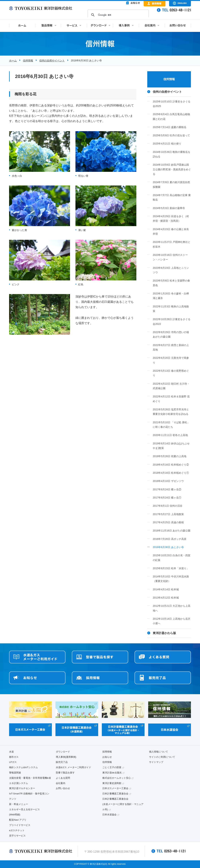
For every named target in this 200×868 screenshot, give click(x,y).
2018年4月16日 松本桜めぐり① (171, 473)
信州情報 (28, 60)
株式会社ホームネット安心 (117, 778)
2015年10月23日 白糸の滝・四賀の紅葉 (172, 558)
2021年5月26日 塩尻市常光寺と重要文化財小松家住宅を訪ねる (171, 412)
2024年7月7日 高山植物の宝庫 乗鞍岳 (172, 197)
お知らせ (107, 757)
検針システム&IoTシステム (23, 767)
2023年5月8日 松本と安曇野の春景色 (171, 283)
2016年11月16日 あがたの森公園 (172, 531)
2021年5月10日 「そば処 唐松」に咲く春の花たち (171, 425)
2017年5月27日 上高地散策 (168, 514)
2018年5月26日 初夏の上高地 (170, 456)
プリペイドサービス (20, 825)
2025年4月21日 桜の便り (167, 144)
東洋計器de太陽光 (112, 773)
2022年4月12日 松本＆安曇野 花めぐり (171, 399)
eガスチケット (17, 830)
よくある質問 (63, 778)
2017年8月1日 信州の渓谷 (168, 506)
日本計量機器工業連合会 (115, 794)
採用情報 (107, 752)
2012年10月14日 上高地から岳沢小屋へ (172, 621)
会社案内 (61, 783)
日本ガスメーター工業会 (115, 788)
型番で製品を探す (65, 773)
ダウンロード (63, 752)
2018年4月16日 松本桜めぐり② (171, 465)
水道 (11, 752)
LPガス (13, 762)
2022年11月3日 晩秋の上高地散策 (171, 309)
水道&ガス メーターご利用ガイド (73, 767)
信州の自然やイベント (52, 60)
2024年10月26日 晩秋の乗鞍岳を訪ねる (172, 154)
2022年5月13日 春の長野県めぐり (171, 373)
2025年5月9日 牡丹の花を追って (171, 135)
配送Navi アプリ (18, 820)
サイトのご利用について (162, 757)
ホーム (13, 60)
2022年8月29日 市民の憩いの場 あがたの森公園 (171, 334)
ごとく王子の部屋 (112, 767)
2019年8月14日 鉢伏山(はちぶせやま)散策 (171, 446)
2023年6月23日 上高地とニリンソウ (171, 270)
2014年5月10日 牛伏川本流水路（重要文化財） (171, 579)
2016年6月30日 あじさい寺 (168, 547)
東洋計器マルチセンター (22, 788)
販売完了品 (62, 762)
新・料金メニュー (19, 804)
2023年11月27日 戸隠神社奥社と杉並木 (172, 244)
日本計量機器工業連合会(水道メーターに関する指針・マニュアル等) (123, 804)
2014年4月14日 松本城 (166, 589)
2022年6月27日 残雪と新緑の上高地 (171, 347)
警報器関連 (15, 773)
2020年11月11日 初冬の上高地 (170, 435)
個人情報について (159, 752)
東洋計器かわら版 (164, 633)
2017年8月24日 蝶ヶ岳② (167, 489)
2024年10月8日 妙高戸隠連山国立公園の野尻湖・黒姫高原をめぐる (172, 169)
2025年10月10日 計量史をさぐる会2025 (172, 104)
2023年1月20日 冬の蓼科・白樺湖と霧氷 (171, 296)
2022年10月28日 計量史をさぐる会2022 (172, 321)
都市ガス (14, 757)
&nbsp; (118, 13)
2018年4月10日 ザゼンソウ (168, 481)
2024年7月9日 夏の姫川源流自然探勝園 (171, 184)
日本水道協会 (109, 815)
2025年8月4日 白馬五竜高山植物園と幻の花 (171, 117)
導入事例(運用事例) (66, 757)
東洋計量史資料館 (112, 783)
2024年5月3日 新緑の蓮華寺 (169, 208)
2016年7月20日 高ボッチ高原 (170, 539)
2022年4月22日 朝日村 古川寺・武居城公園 (171, 386)
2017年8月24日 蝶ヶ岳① (167, 498)
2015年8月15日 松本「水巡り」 (171, 568)
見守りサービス (17, 836)
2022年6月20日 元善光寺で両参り (171, 360)
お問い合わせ (63, 788)
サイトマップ (156, 762)
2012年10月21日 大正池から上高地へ (172, 608)
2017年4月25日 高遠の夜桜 (168, 522)
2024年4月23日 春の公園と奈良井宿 (171, 231)
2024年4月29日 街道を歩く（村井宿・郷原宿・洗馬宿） (171, 219)
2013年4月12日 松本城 (166, 598)
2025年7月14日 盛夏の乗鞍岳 (170, 127)
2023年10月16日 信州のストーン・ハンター (170, 257)
